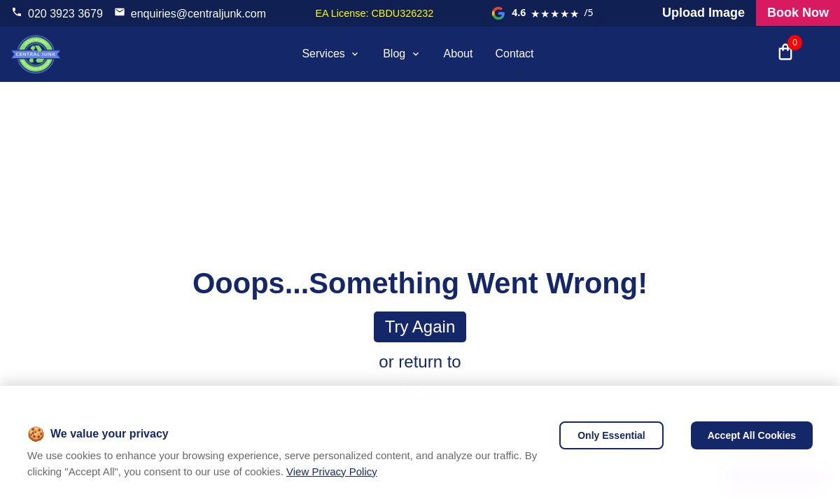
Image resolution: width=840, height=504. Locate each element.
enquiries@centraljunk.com (198, 14)
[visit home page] (36, 54)
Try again (420, 327)
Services (331, 54)
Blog (402, 54)
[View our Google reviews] (542, 13)
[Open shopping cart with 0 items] (785, 54)
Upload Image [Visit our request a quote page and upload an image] (703, 13)
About (458, 54)
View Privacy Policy (332, 471)
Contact (514, 54)
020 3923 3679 (65, 14)
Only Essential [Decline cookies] (611, 435)
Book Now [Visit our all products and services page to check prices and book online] (798, 13)
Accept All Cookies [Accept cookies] (752, 435)
